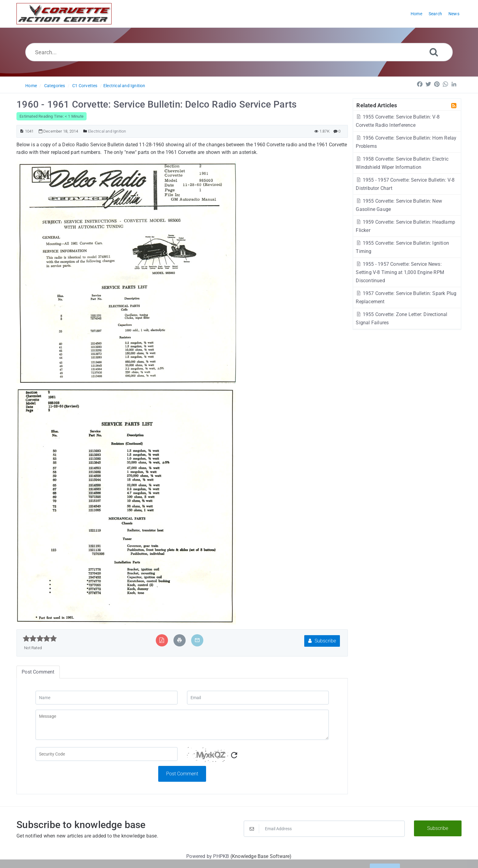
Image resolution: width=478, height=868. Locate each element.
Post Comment (182, 774)
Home (31, 86)
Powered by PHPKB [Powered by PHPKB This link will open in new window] (208, 856)
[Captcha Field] (106, 754)
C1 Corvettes (85, 86)
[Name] (106, 698)
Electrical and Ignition (124, 86)
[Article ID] (22, 131)
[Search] (434, 52)
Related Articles (377, 105)
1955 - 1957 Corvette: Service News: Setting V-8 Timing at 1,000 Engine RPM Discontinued (400, 272)
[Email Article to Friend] (197, 640)
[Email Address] (324, 829)
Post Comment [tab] (38, 672)
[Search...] (239, 52)
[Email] (258, 698)
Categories (55, 86)
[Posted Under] (85, 131)
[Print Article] (180, 640)
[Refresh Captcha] (234, 755)
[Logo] (64, 14)
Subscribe (322, 641)
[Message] (182, 725)
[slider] (40, 639)
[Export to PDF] (162, 640)
